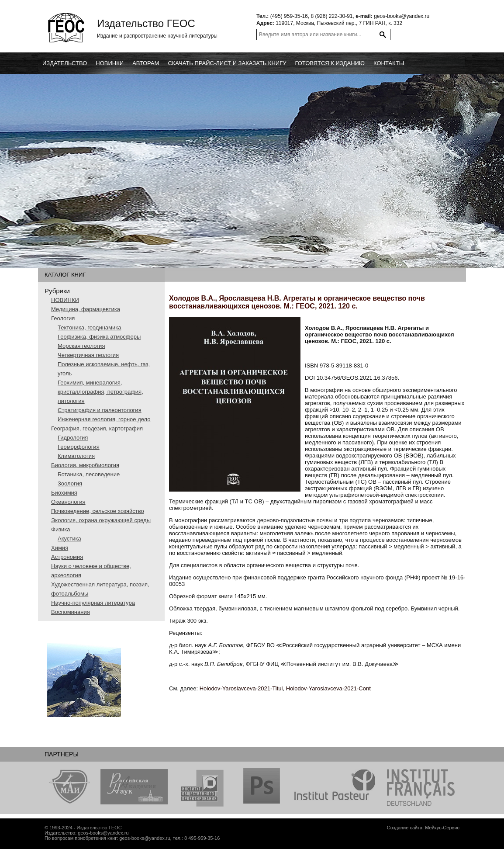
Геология (63, 318)
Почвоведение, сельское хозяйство (98, 511)
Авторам (146, 63)
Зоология (70, 483)
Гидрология (73, 438)
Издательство (65, 63)
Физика (61, 529)
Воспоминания (71, 612)
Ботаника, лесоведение (89, 474)
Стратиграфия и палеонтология (100, 410)
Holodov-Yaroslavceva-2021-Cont (328, 688)
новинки (110, 63)
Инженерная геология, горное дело (104, 419)
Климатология (76, 456)
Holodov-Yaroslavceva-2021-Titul (241, 688)
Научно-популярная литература (93, 603)
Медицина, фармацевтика (86, 309)
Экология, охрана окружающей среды (101, 520)
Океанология (68, 502)
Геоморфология (79, 447)
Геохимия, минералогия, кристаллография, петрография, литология (100, 392)
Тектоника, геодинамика (89, 327)
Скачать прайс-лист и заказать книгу (227, 63)
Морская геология (81, 346)
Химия (60, 548)
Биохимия (64, 493)
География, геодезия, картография (97, 428)
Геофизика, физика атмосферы (99, 337)
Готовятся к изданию (330, 63)
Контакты (389, 63)
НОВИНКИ (65, 300)
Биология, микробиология (85, 465)
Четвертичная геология (88, 355)
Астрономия (67, 557)
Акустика (69, 539)
